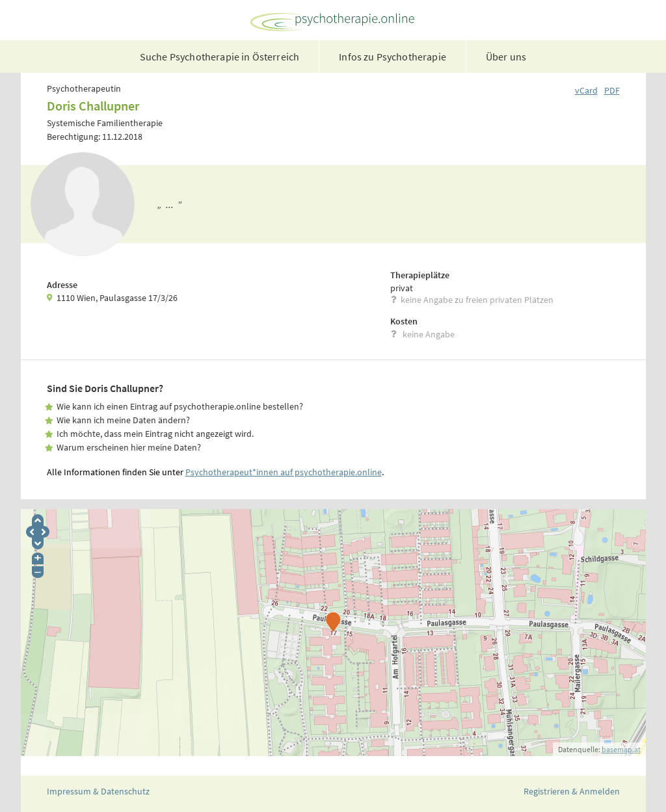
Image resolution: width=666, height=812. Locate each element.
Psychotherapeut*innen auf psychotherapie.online (284, 472)
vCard (586, 90)
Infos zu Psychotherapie (393, 57)
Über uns (506, 57)
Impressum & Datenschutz (98, 791)
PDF (612, 90)
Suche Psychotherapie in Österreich (220, 57)
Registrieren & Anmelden (572, 791)
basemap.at (621, 749)
